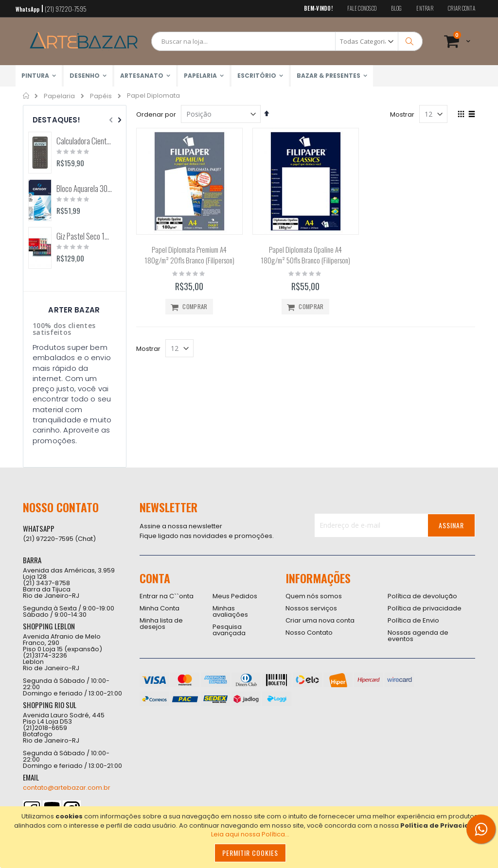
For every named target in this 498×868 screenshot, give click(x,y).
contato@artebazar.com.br (67, 788)
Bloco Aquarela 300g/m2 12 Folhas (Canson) (84, 189)
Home (27, 96)
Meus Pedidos (235, 596)
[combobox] (287, 41)
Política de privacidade (425, 608)
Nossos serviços (311, 608)
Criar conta (462, 9)
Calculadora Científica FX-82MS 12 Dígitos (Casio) (84, 141)
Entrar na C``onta (167, 596)
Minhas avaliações (230, 611)
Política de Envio (413, 620)
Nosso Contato (309, 633)
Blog (396, 9)
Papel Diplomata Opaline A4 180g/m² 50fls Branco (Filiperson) (305, 255)
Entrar (425, 9)
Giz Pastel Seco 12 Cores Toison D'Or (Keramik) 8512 (84, 236)
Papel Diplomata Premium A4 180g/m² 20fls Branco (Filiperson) (189, 255)
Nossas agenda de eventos (418, 636)
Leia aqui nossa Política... (250, 834)
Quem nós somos (314, 596)
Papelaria (59, 96)
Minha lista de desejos (161, 624)
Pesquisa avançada (229, 630)
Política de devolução (422, 596)
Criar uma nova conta (320, 620)
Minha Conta (160, 608)
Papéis (101, 96)
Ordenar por (156, 114)
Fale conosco (362, 9)
